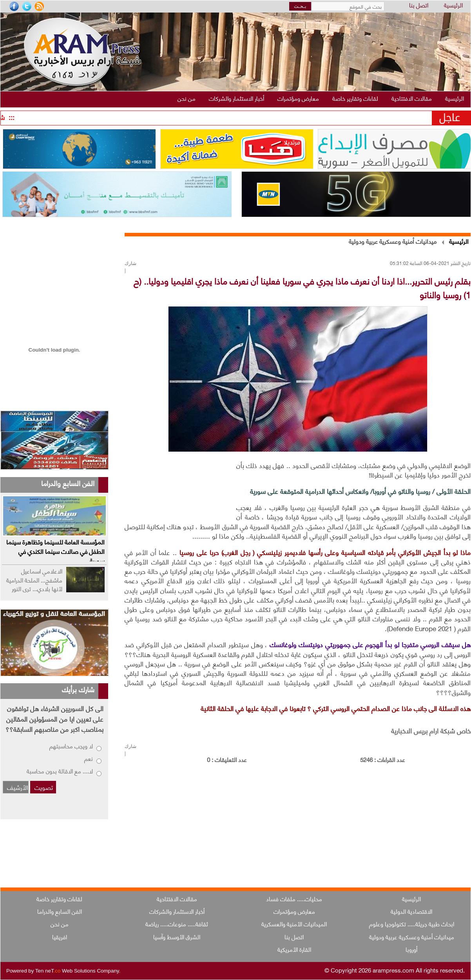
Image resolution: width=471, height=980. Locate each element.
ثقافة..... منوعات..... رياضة (177, 924)
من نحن (60, 924)
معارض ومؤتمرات (294, 911)
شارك (130, 263)
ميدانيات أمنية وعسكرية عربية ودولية (393, 241)
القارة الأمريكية (294, 949)
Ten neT (49, 971)
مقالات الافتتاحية (177, 898)
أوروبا (411, 949)
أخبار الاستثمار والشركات (177, 911)
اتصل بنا (419, 5)
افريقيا (60, 936)
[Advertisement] (178, 488)
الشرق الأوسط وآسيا (177, 936)
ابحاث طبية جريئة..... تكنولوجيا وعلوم (412, 924)
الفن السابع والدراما (60, 911)
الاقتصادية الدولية (411, 911)
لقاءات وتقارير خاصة (59, 898)
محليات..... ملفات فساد (294, 898)
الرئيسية (453, 5)
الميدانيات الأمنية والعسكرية (294, 924)
